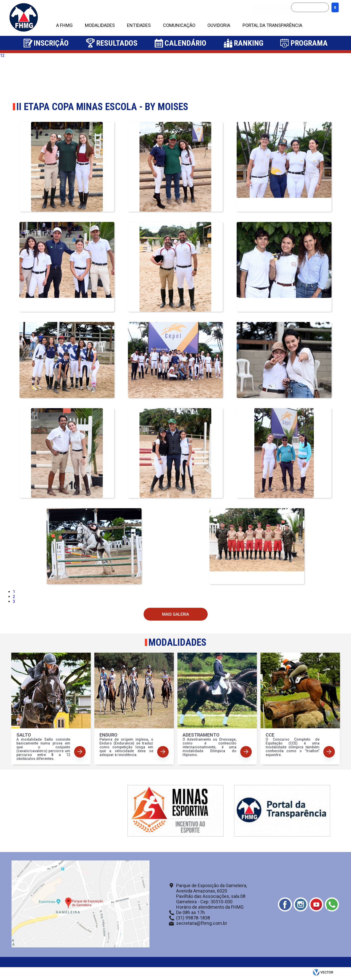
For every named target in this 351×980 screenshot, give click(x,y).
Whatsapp (332, 904)
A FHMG (64, 25)
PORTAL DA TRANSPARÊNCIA (272, 25)
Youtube (316, 904)
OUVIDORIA (219, 25)
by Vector (324, 974)
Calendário (185, 43)
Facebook (285, 904)
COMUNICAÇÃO (179, 25)
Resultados (117, 43)
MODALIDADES (100, 25)
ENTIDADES (139, 25)
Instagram (301, 904)
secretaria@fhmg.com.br (202, 923)
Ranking (249, 43)
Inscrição (51, 43)
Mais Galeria (175, 614)
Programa (309, 43)
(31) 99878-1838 (193, 918)
